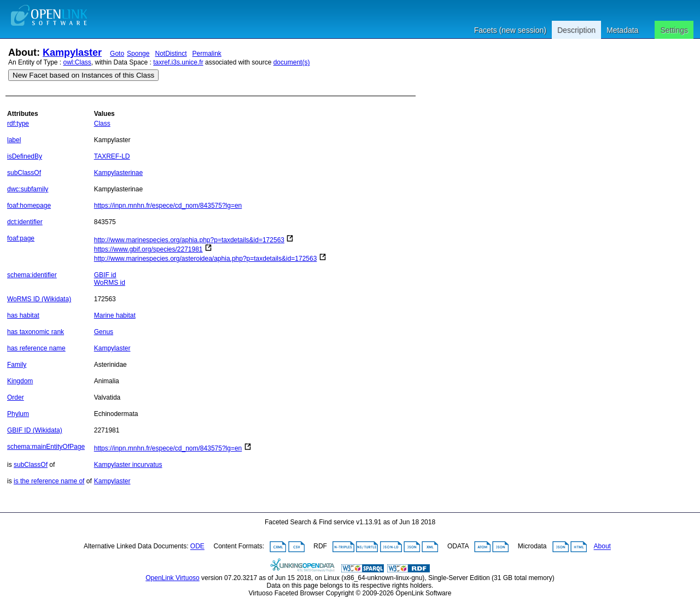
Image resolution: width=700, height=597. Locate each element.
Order (16, 397)
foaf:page (21, 238)
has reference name (36, 348)
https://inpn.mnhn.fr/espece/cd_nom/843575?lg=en (168, 206)
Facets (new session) (510, 30)
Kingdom (20, 381)
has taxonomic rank (36, 332)
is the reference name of (49, 481)
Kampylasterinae (118, 173)
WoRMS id (110, 283)
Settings (674, 30)
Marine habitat (115, 315)
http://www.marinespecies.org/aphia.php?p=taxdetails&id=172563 (189, 240)
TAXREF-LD (112, 156)
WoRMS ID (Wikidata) (39, 299)
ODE (197, 547)
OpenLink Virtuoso (173, 578)
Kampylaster (72, 52)
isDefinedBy (25, 156)
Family (17, 365)
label (14, 140)
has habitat (23, 315)
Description (576, 30)
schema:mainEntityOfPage (46, 447)
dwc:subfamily (28, 189)
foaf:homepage (29, 206)
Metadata (622, 30)
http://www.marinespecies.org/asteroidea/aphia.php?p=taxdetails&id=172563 (206, 259)
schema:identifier (32, 275)
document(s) (292, 62)
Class (102, 124)
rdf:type (18, 124)
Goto (117, 54)
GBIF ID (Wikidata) (35, 430)
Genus (104, 332)
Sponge (138, 54)
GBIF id (105, 275)
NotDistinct (171, 54)
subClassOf (24, 173)
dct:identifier (25, 222)
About (602, 547)
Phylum (18, 414)
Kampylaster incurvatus (128, 465)
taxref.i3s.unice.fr (178, 62)
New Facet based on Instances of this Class (83, 75)
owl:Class (77, 62)
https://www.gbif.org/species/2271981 (148, 249)
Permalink (207, 54)
